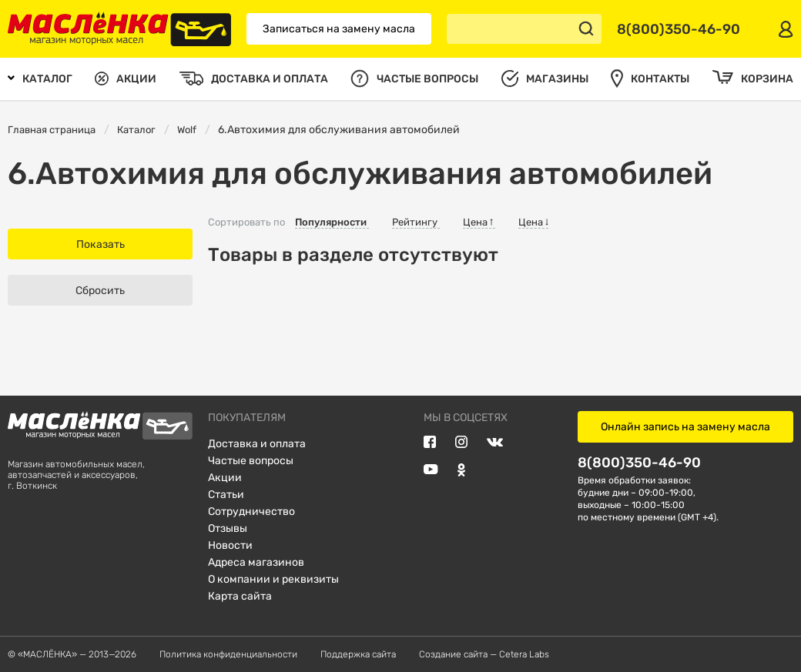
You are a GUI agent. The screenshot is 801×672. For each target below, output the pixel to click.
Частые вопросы (251, 461)
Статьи (226, 495)
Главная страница (52, 130)
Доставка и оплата (257, 444)
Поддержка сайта (358, 654)
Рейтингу (416, 222)
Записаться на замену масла (339, 29)
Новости (230, 545)
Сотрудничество (251, 512)
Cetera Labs (524, 654)
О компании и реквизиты (273, 579)
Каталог (136, 130)
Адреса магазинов (256, 562)
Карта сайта (240, 596)
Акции (225, 478)
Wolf (187, 130)
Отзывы (228, 528)
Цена (479, 222)
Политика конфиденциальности (228, 654)
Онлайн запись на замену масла (685, 427)
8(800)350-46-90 (639, 462)
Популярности (332, 222)
